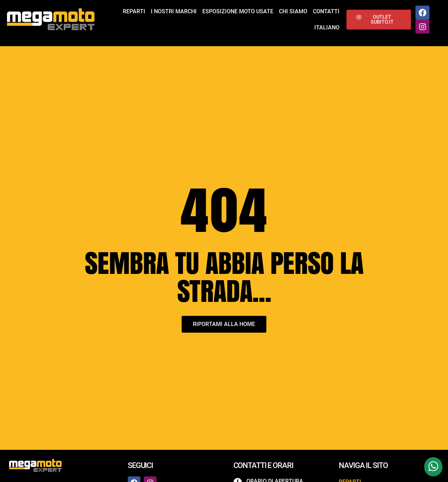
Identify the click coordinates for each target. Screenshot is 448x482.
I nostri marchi (174, 11)
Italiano (327, 27)
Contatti (326, 11)
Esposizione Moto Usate (238, 11)
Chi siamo (293, 11)
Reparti (134, 11)
